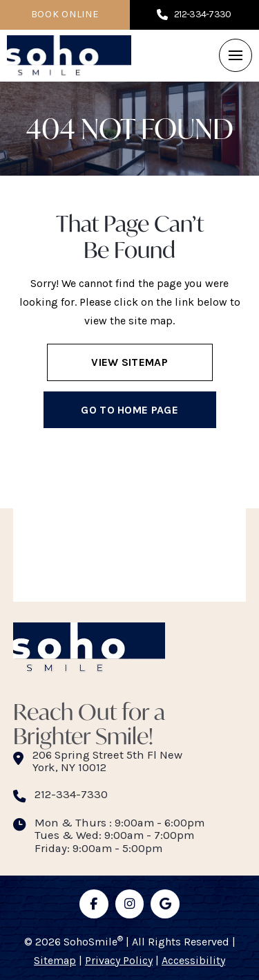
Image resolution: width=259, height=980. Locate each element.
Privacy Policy (119, 960)
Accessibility (193, 960)
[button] (236, 55)
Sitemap (55, 960)
